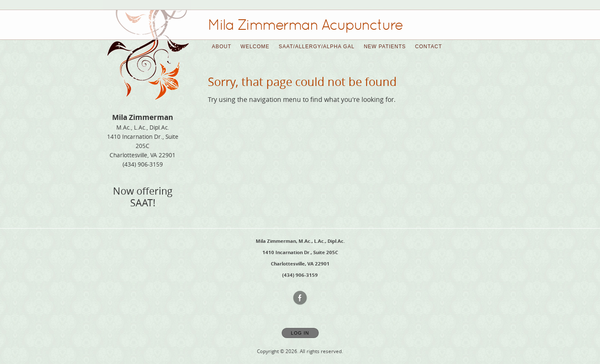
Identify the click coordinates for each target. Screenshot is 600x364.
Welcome (255, 47)
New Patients (385, 47)
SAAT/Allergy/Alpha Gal (317, 47)
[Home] (305, 25)
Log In (300, 333)
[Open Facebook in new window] (300, 298)
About (222, 47)
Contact (429, 47)
